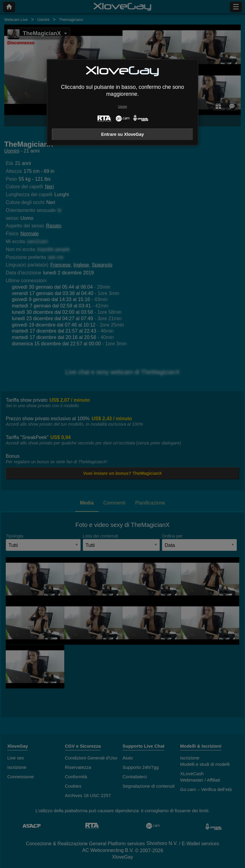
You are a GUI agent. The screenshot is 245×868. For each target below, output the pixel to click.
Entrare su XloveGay (123, 134)
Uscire (122, 107)
